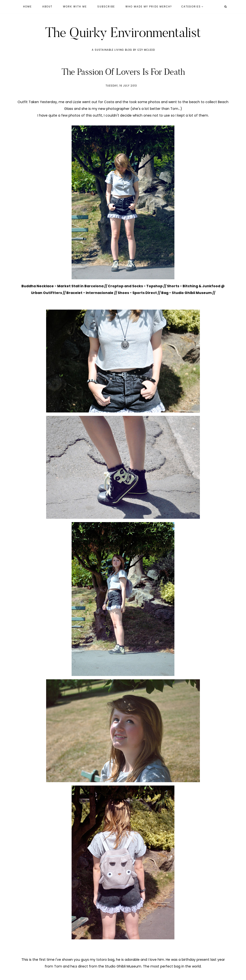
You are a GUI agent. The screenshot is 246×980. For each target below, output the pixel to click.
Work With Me (75, 7)
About (47, 7)
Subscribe (106, 7)
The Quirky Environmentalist (123, 32)
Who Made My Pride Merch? (149, 7)
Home (27, 7)
